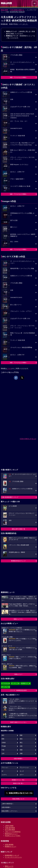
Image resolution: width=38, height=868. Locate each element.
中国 (3, 750)
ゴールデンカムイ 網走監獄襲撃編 (21, 347)
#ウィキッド (15, 683)
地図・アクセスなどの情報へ (18, 77)
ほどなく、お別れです (17, 172)
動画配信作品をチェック (18, 561)
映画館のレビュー (11, 846)
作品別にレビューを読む (13, 836)
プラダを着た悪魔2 (16, 55)
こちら (9, 368)
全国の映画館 (9, 845)
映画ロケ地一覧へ (18, 783)
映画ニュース (9, 866)
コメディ (4, 775)
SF (2, 771)
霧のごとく (14, 227)
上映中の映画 (9, 826)
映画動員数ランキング (12, 855)
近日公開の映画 (10, 830)
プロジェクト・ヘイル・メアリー (21, 311)
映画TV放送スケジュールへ (18, 722)
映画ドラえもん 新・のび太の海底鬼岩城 (23, 334)
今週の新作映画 (10, 828)
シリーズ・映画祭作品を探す (18, 690)
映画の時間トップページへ (10, 811)
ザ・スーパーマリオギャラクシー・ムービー (22, 63)
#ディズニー (5, 687)
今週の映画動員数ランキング (10, 497)
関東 (21, 735)
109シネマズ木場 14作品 (13, 257)
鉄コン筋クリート (16, 305)
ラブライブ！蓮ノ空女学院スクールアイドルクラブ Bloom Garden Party (22, 144)
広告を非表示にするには (28, 439)
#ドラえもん (5, 683)
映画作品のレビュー (11, 834)
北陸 (21, 746)
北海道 (4, 743)
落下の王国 (14, 220)
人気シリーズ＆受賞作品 (13, 832)
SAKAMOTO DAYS (16, 128)
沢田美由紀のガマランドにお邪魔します (22, 214)
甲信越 (4, 746)
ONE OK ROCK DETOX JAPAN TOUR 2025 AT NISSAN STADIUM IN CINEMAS (22, 116)
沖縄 (21, 754)
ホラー (22, 775)
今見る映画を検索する (17, 10)
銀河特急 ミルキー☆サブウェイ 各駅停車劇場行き (23, 235)
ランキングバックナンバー (13, 857)
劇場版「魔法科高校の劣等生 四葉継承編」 (23, 71)
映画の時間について (18, 799)
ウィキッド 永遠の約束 (18, 136)
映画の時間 (4, 10)
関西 (3, 739)
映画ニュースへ (18, 619)
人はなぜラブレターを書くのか (20, 107)
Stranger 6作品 (8, 201)
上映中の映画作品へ (8, 804)
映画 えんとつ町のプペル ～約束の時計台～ (23, 151)
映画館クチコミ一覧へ (18, 780)
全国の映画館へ (18, 759)
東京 (3, 735)
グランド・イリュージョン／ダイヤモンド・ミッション (22, 158)
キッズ (22, 771)
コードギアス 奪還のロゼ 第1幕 (20, 186)
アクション (5, 767)
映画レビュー (18, 674)
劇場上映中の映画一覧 (18, 529)
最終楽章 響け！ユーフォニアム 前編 (22, 269)
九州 (3, 754)
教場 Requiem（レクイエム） (20, 165)
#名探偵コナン (25, 683)
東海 (21, 739)
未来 (12, 99)
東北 (21, 743)
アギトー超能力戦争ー (17, 179)
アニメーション (24, 767)
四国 (21, 750)
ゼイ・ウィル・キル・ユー (19, 121)
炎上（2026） (15, 242)
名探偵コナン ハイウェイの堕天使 (21, 92)
